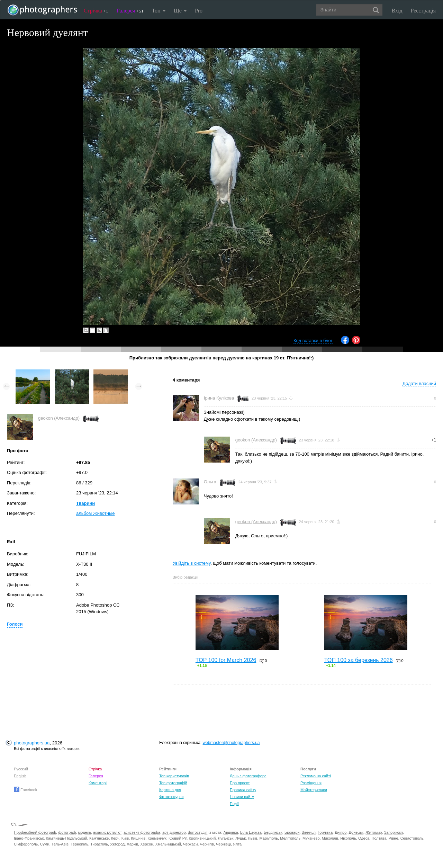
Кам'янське (99, 838)
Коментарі (98, 783)
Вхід (397, 11)
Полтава (379, 838)
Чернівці (223, 844)
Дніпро (341, 832)
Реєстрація (423, 11)
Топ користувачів (174, 776)
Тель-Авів (60, 844)
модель (85, 832)
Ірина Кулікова (219, 398)
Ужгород (117, 844)
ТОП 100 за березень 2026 (359, 660)
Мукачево (311, 838)
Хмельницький (168, 844)
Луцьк (241, 838)
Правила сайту (243, 790)
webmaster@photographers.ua (231, 743)
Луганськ (225, 838)
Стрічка (96, 11)
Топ (158, 11)
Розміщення (311, 783)
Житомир (374, 832)
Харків (132, 844)
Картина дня (170, 790)
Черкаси (190, 844)
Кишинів (138, 838)
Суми (44, 844)
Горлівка (325, 832)
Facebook (25, 790)
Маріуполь (268, 838)
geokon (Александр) (59, 418)
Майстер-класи (314, 790)
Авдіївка (231, 832)
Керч (115, 838)
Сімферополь (26, 844)
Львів (252, 838)
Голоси (15, 624)
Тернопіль (79, 844)
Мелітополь (290, 838)
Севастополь (412, 838)
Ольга (210, 482)
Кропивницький (202, 838)
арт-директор (174, 832)
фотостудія (198, 832)
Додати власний (419, 383)
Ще (180, 11)
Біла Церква (251, 832)
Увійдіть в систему (192, 563)
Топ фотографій (173, 783)
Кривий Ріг (178, 838)
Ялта (237, 844)
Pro (199, 11)
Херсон (147, 844)
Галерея (130, 11)
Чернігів (207, 844)
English (20, 776)
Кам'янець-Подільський (67, 838)
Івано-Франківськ (29, 838)
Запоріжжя (394, 832)
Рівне (394, 838)
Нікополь (348, 838)
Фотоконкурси (171, 797)
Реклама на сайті (316, 776)
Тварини (85, 503)
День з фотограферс (248, 776)
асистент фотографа (142, 832)
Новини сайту (242, 797)
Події (234, 804)
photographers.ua (32, 743)
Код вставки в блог (313, 341)
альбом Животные (96, 513)
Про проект (240, 783)
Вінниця (309, 832)
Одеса (364, 838)
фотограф (67, 832)
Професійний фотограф (35, 832)
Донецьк (356, 832)
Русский (21, 769)
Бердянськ (273, 832)
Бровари (292, 832)
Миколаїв (330, 838)
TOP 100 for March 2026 (226, 660)
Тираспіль (99, 844)
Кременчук (157, 838)
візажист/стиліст (107, 832)
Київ (125, 838)
